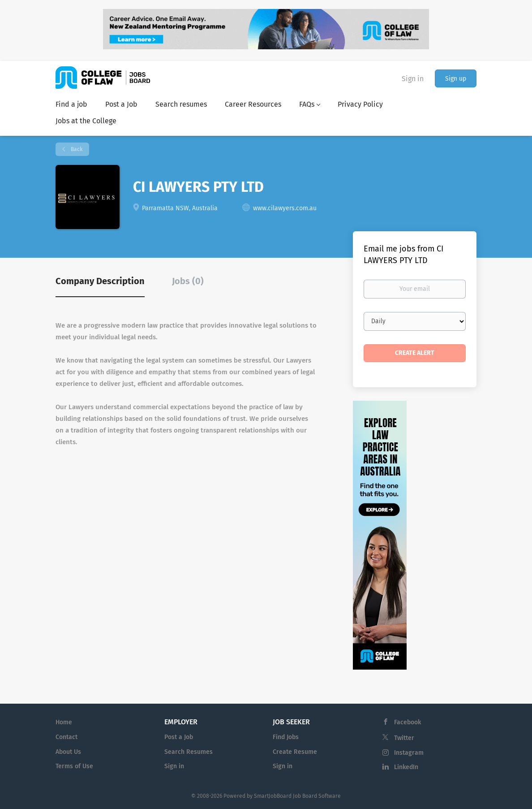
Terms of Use (74, 766)
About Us (68, 752)
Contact (66, 737)
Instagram (409, 753)
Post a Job (179, 737)
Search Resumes (189, 752)
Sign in (413, 79)
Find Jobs (286, 737)
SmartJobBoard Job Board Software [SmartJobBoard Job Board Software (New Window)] (297, 796)
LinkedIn (406, 767)
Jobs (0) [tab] (188, 281)
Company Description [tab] (100, 281)
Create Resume (295, 752)
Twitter (404, 738)
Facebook (408, 722)
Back (76, 149)
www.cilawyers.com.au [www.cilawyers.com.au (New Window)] (285, 208)
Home (64, 722)
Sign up (456, 79)
